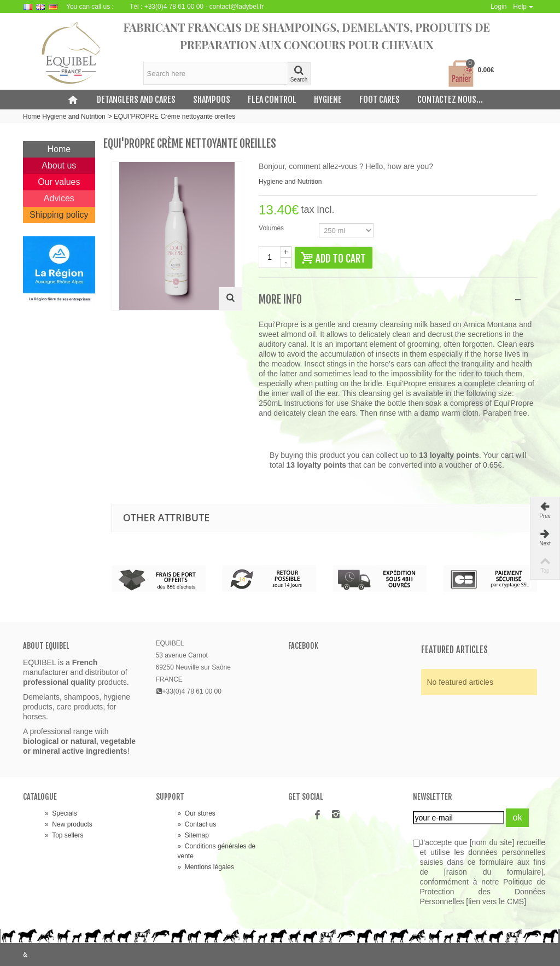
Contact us (197, 824)
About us (59, 165)
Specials (61, 813)
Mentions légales (206, 867)
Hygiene (328, 100)
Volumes (272, 228)
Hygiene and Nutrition (74, 117)
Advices (59, 198)
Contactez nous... (450, 100)
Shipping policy (59, 215)
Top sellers (64, 835)
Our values (59, 182)
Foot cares (380, 100)
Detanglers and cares (136, 100)
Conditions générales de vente (217, 851)
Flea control (272, 100)
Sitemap (193, 835)
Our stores (197, 813)
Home (59, 149)
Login (498, 7)
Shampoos (212, 100)
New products (69, 824)
